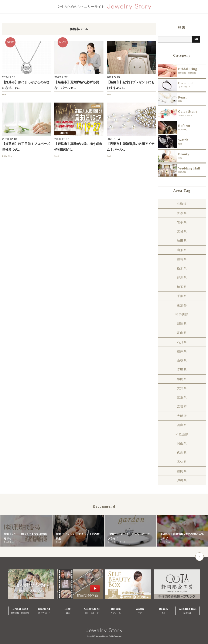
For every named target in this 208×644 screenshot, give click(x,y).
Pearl (4, 95)
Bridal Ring (7, 156)
